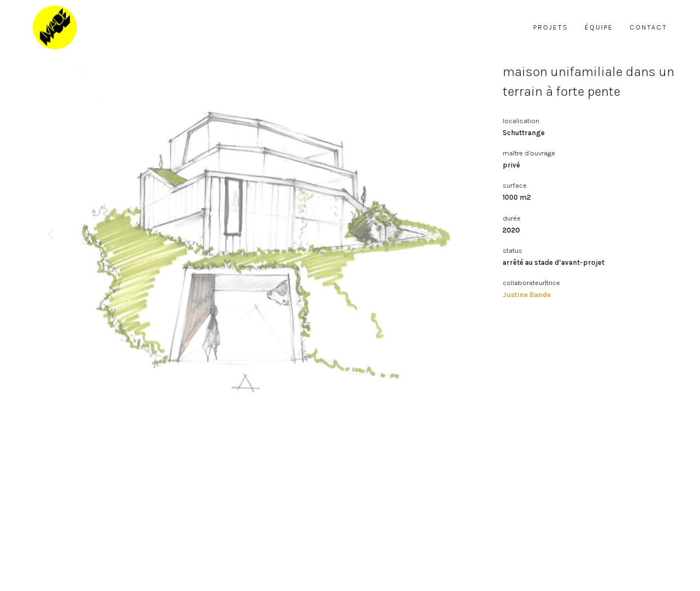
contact (648, 27)
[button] (51, 234)
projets (551, 27)
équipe (599, 27)
